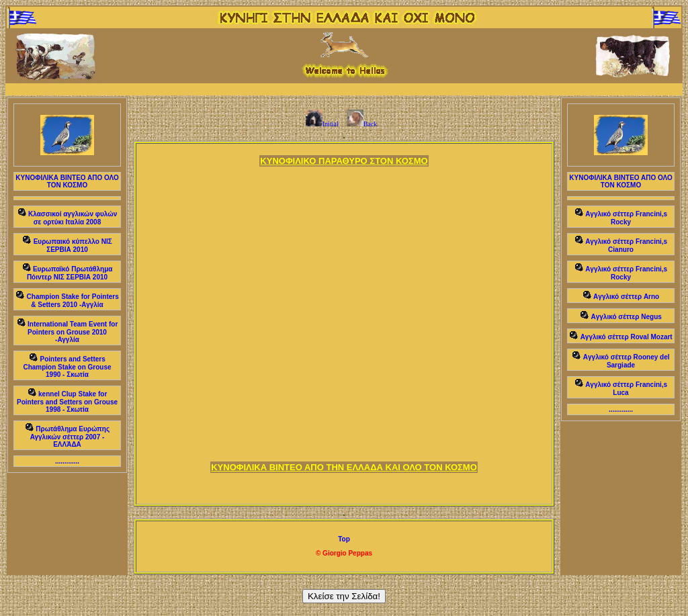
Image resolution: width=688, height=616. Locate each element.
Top (344, 539)
